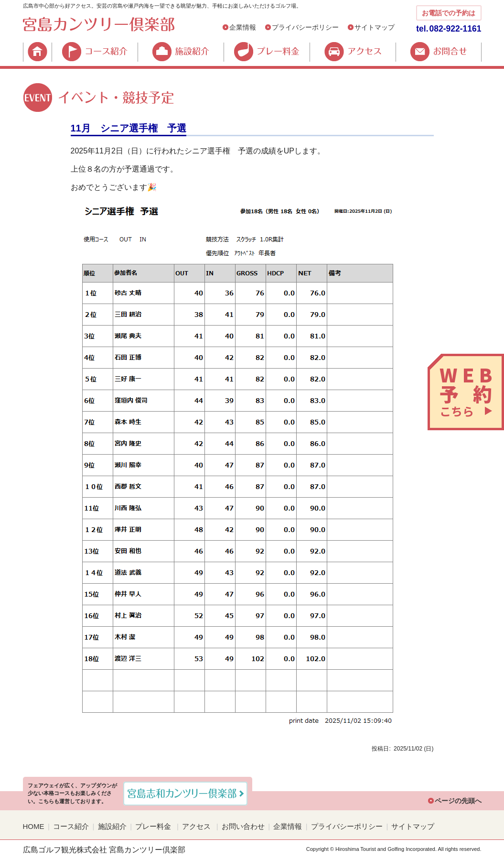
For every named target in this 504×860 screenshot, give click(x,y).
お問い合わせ (243, 826)
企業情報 (243, 27)
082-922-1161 (456, 29)
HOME (37, 52)
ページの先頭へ (458, 801)
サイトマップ (375, 27)
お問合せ (439, 52)
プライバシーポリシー (305, 27)
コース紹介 (95, 52)
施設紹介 (181, 52)
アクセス (353, 52)
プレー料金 (267, 52)
